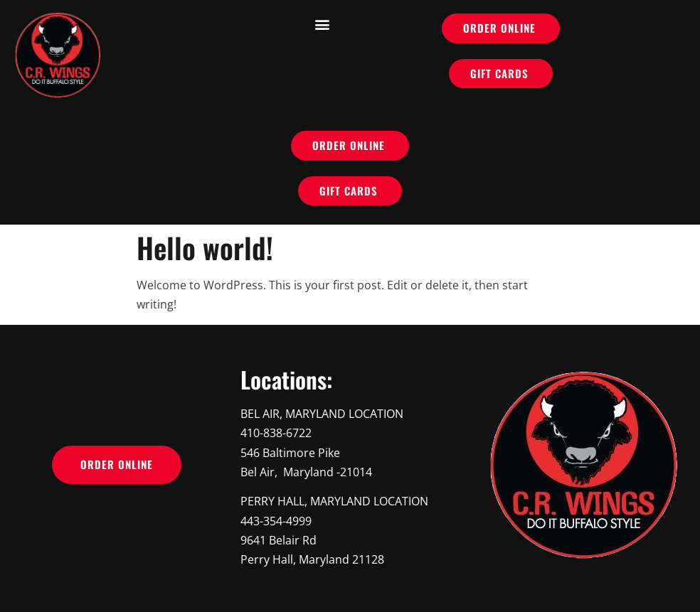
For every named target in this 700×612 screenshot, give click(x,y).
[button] (322, 24)
